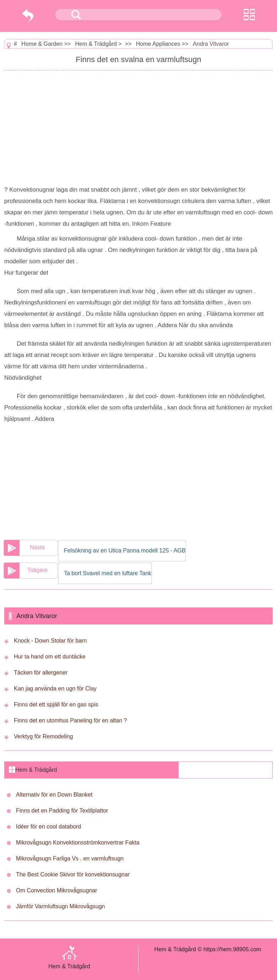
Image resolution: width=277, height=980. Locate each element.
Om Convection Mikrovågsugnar (57, 890)
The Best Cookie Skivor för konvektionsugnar (73, 874)
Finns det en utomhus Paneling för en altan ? (70, 720)
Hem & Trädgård (96, 44)
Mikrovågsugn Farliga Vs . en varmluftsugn (70, 858)
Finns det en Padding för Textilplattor (62, 811)
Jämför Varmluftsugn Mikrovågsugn (60, 906)
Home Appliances (158, 44)
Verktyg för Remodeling (43, 736)
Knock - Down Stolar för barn (50, 641)
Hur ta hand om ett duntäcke (50, 657)
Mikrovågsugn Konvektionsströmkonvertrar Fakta (78, 843)
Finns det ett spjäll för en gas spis (56, 704)
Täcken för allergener (41, 673)
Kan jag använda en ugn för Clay (55, 689)
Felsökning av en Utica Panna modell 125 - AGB (125, 550)
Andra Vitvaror (211, 44)
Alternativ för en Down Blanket (54, 795)
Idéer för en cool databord (48, 827)
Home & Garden (42, 44)
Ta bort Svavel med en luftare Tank (108, 573)
